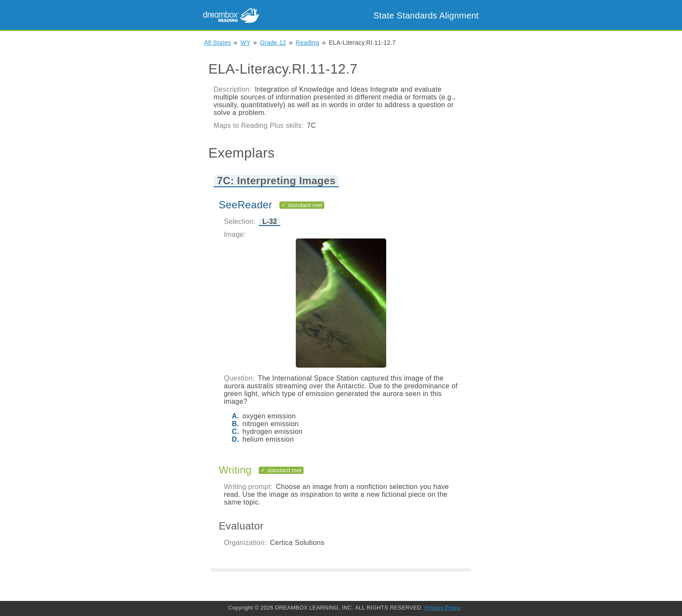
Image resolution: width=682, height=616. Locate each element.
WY (246, 43)
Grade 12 (273, 43)
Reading (307, 43)
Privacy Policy (443, 608)
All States (217, 43)
